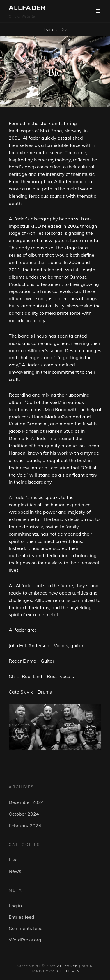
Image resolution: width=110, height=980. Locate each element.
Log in (15, 906)
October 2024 (24, 814)
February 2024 (25, 826)
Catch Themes (64, 971)
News (15, 871)
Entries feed (22, 917)
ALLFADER (27, 8)
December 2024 (26, 802)
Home (49, 29)
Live (13, 860)
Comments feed (26, 928)
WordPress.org (25, 940)
